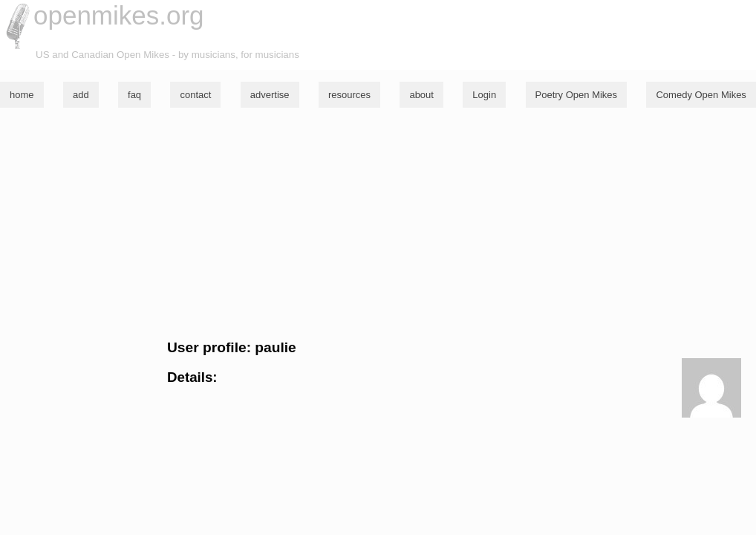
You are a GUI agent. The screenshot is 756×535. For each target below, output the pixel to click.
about (421, 95)
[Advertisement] (378, 224)
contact (195, 95)
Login (484, 95)
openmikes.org (119, 15)
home (22, 95)
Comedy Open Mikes (701, 95)
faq (134, 95)
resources (349, 95)
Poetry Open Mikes (577, 95)
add (81, 95)
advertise (270, 95)
